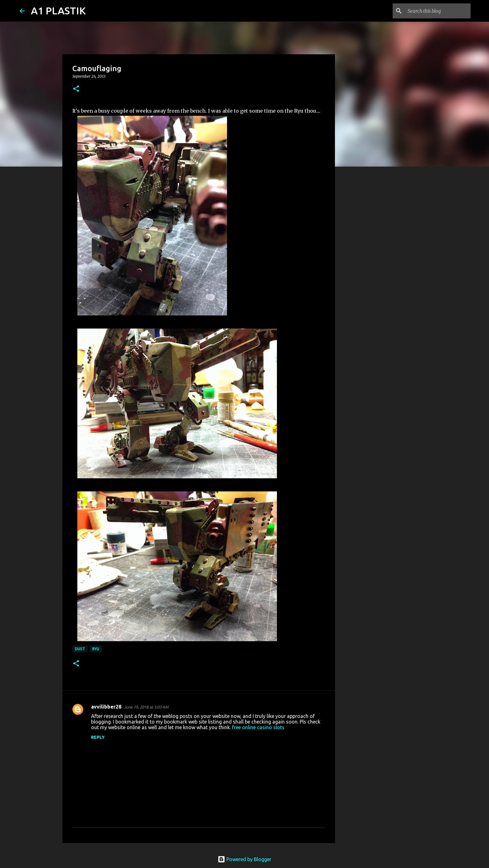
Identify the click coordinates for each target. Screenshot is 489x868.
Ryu (96, 649)
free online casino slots (258, 727)
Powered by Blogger (244, 859)
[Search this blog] (438, 11)
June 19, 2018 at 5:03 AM (146, 707)
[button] (76, 89)
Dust (80, 649)
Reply (98, 737)
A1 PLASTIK (58, 11)
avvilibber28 (106, 707)
